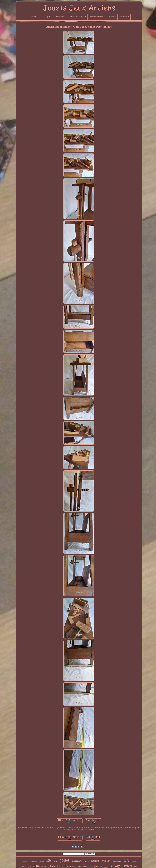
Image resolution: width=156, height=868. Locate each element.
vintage (116, 866)
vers (136, 867)
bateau (134, 862)
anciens (25, 861)
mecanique (88, 867)
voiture (77, 860)
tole (126, 860)
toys (79, 866)
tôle (49, 861)
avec (23, 866)
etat (56, 861)
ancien (42, 865)
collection (34, 862)
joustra (98, 866)
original (106, 867)
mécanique (117, 862)
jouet (65, 860)
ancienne (71, 866)
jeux (42, 861)
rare (60, 865)
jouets (128, 866)
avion (87, 862)
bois (52, 866)
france (31, 866)
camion (106, 861)
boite (95, 860)
